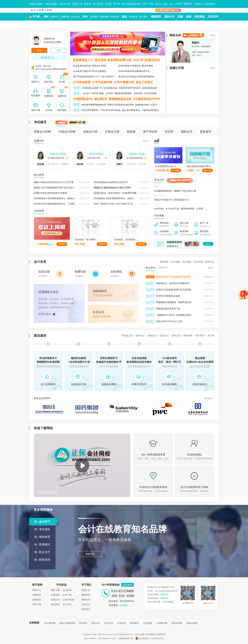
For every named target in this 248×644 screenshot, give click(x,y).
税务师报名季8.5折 (119, 60)
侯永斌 (80, 158)
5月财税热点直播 (90, 88)
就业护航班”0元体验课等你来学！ (175, 277)
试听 (67, 158)
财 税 (77, 105)
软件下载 (67, 595)
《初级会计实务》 (58, 154)
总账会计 (164, 336)
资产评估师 (98, 4)
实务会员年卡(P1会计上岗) (169, 321)
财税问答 (115, 17)
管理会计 (198, 4)
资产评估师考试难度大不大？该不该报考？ (94, 77)
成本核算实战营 (149, 88)
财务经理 (188, 336)
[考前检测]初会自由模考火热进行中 (111, 182)
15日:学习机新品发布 (146, 60)
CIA (171, 4)
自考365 (83, 623)
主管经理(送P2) (83, 99)
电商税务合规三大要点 (146, 105)
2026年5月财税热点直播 (168, 296)
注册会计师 (77, 4)
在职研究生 (210, 4)
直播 (180, 17)
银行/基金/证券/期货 (131, 4)
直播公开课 (177, 68)
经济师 (108, 4)
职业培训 (122, 623)
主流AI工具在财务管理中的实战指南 (174, 290)
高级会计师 (64, 4)
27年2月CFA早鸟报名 (110, 110)
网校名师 (175, 35)
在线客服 (127, 585)
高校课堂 (200, 17)
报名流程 (100, 60)
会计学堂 (109, 623)
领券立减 (207, 170)
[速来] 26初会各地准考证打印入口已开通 (54, 182)
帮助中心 (37, 590)
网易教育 (135, 623)
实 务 (77, 88)
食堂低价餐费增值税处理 (94, 105)
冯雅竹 (119, 158)
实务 (85, 17)
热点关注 (150, 277)
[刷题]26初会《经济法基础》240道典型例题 (115, 193)
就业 (124, 17)
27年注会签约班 (102, 82)
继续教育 (156, 17)
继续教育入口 (49, 58)
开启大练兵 (45, 314)
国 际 (77, 110)
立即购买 (62, 244)
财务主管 (176, 336)
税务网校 (104, 17)
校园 (189, 17)
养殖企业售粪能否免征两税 (121, 105)
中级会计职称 (51, 4)
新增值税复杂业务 (120, 99)
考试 (46, 17)
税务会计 (152, 336)
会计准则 (176, 262)
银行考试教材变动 (131, 110)
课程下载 (55, 590)
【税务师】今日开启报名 (145, 93)
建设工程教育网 (67, 623)
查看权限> (165, 595)
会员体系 (67, 590)
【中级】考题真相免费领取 (118, 93)
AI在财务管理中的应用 (129, 88)
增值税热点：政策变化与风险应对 (173, 283)
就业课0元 (101, 99)
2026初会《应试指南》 (126, 240)
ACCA (158, 4)
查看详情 (90, 554)
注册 (59, 50)
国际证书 (169, 17)
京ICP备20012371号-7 (107, 638)
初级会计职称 (36, 4)
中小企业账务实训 (108, 88)
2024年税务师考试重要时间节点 (134, 71)
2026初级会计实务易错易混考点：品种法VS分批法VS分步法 (123, 198)
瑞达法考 (96, 623)
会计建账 (187, 262)
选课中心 (55, 17)
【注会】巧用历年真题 (93, 93)
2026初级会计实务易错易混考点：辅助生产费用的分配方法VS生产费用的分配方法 (74, 198)
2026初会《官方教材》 (86, 240)
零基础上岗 (127, 336)
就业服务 (40, 336)
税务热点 (210, 262)
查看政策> (165, 598)
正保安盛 (148, 623)
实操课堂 (94, 17)
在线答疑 (55, 595)
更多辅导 (206, 132)
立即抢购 (176, 170)
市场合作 (86, 604)
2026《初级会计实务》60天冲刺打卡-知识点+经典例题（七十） (125, 204)
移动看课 (55, 604)
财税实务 (164, 262)
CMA (165, 4)
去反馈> (124, 605)
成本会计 (140, 336)
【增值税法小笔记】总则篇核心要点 (174, 315)
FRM (151, 4)
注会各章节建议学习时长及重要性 (90, 71)
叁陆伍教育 (192, 623)
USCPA (178, 4)
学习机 (36, 17)
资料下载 (37, 604)
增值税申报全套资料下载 (168, 309)
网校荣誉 (86, 595)
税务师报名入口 (83, 60)
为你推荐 (39, 211)
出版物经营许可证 (126, 638)
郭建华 (195, 43)
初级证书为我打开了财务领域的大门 (172, 200)
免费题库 (37, 600)
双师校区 (86, 609)
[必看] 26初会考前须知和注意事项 (50, 193)
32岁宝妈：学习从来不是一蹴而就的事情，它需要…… (181, 209)
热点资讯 (39, 175)
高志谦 (40, 158)
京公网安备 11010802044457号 (150, 638)
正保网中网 (162, 623)
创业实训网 (177, 623)
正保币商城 (68, 600)
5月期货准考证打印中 (147, 99)
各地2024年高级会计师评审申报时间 (136, 77)
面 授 (77, 93)
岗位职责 (198, 262)
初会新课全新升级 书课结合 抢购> (90, 66)
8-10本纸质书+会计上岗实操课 (170, 166)
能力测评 (144, 17)
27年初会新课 (82, 82)
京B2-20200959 (90, 638)
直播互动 (55, 600)
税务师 (87, 4)
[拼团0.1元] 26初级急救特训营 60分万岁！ (55, 188)
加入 (208, 244)
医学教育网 (50, 623)
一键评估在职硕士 (150, 110)
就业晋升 (133, 17)
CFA (145, 4)
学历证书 (213, 17)
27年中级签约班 (124, 82)
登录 (39, 50)
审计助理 (200, 336)
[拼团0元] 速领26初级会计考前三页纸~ (113, 188)
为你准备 (159, 216)
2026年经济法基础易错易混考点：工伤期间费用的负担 (61, 204)
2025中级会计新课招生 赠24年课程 (136, 66)
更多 (212, 35)
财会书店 (75, 17)
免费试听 (65, 17)
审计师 (117, 4)
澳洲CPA (188, 4)
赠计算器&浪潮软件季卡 (199, 166)
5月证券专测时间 (90, 110)
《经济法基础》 (96, 154)
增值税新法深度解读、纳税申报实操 (174, 302)
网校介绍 (86, 590)
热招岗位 (208, 398)
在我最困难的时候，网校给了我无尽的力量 (175, 191)
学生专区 (67, 604)
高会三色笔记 (144, 82)
